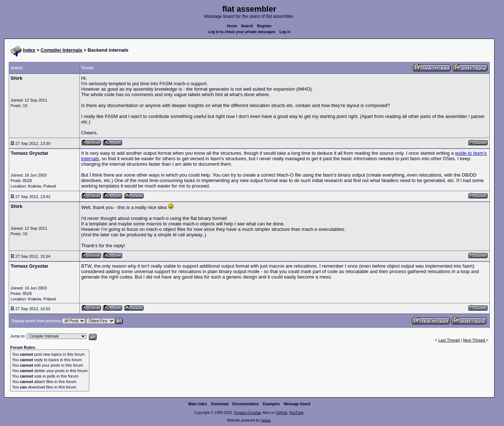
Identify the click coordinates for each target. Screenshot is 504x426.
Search (247, 26)
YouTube (296, 413)
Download (220, 404)
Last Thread (449, 340)
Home (232, 26)
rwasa (266, 420)
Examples (271, 404)
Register (264, 26)
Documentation (246, 404)
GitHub (282, 413)
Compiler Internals (62, 50)
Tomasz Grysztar (247, 413)
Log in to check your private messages (242, 32)
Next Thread (474, 340)
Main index (198, 404)
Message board (297, 404)
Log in (285, 32)
